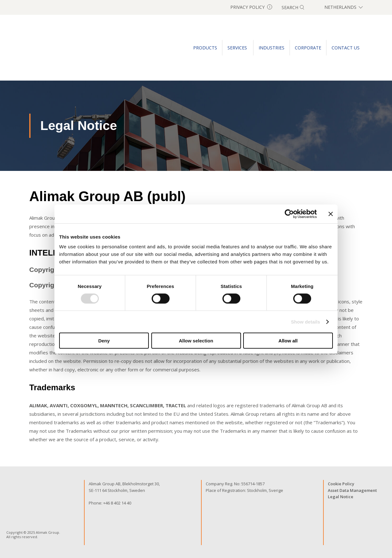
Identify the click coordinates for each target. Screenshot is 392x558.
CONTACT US (346, 48)
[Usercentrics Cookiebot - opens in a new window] (289, 214)
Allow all (288, 341)
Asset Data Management (352, 490)
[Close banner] (331, 214)
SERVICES (238, 48)
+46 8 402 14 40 (117, 503)
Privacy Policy (251, 7)
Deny (104, 341)
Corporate (308, 48)
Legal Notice (341, 497)
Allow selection (196, 341)
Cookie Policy (341, 484)
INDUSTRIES (272, 48)
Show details (306, 321)
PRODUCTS (205, 48)
